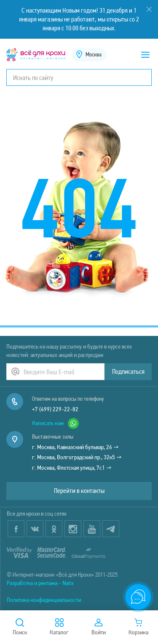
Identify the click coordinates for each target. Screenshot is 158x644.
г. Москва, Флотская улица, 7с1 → (72, 468)
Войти (99, 627)
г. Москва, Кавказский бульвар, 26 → (75, 447)
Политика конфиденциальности (44, 600)
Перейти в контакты (79, 491)
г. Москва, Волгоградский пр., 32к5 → (77, 457)
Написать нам (55, 423)
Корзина (138, 627)
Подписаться (128, 371)
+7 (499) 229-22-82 (55, 409)
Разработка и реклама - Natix (40, 583)
